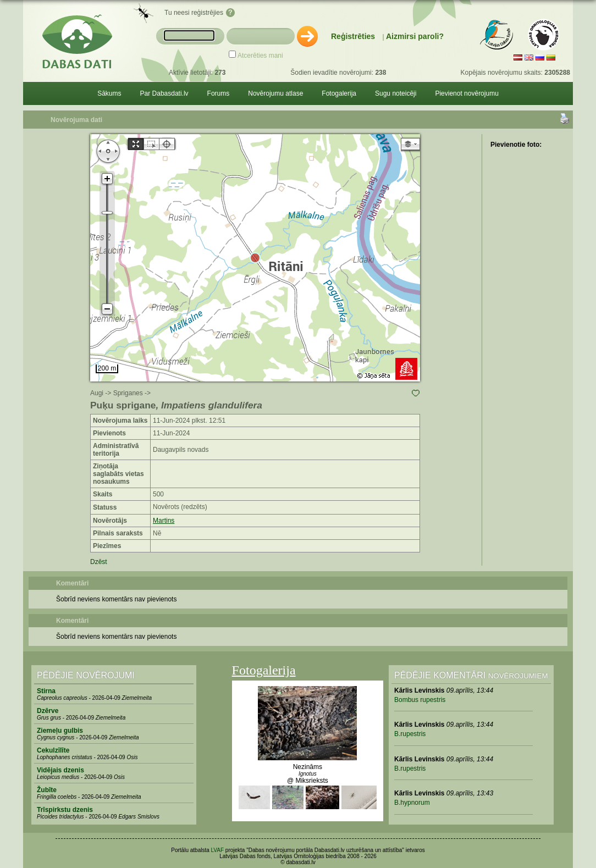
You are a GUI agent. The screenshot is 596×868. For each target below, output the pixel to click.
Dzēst (99, 562)
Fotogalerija (339, 93)
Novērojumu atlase (275, 93)
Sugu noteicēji (396, 93)
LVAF (218, 850)
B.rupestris (410, 734)
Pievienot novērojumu (467, 93)
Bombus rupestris (420, 700)
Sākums (109, 93)
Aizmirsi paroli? (415, 36)
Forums (219, 93)
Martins (164, 521)
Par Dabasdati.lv (164, 93)
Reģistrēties (353, 36)
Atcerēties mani (260, 56)
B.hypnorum (412, 803)
